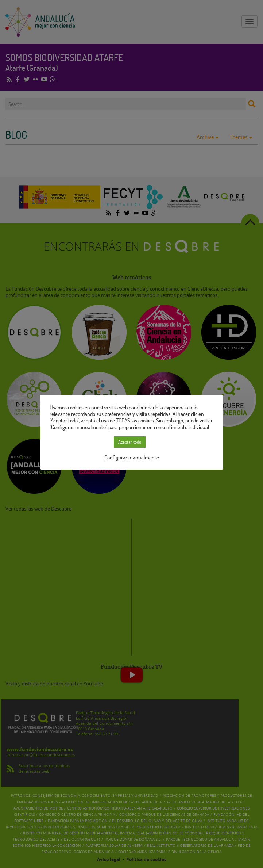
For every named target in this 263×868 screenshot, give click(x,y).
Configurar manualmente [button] (132, 454)
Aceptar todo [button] (130, 439)
